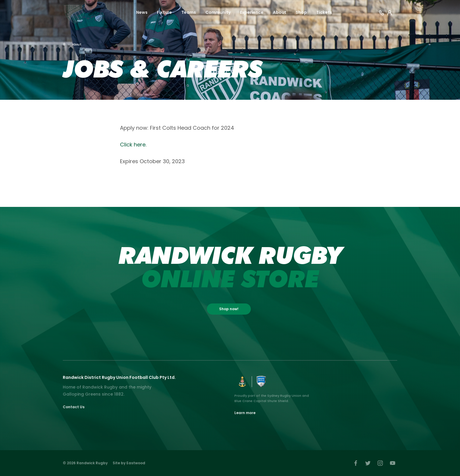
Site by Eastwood (129, 463)
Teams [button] (189, 12)
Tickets (324, 12)
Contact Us (74, 407)
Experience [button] (252, 12)
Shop (301, 12)
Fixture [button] (164, 12)
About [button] (280, 12)
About (77, 44)
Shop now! (229, 309)
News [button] (142, 12)
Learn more (245, 413)
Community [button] (218, 12)
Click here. (133, 145)
